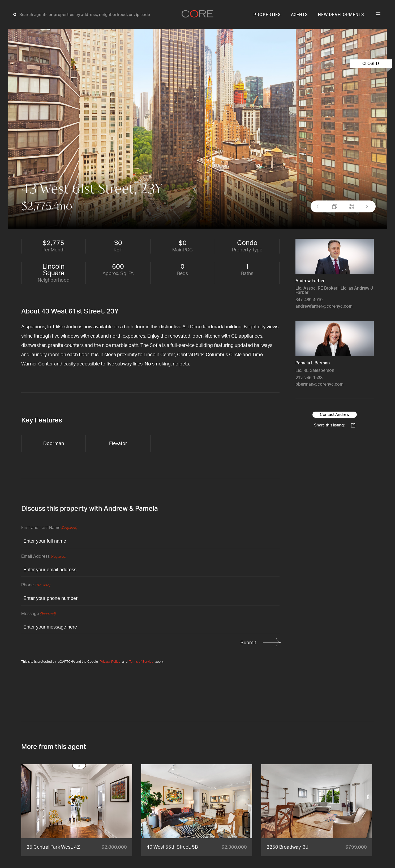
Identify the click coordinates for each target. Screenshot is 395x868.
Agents (300, 15)
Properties (267, 15)
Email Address (44, 557)
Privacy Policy (110, 662)
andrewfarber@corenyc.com (324, 306)
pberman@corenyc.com (319, 384)
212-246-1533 (309, 378)
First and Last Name (49, 528)
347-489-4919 (309, 300)
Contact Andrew (335, 415)
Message (38, 614)
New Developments (341, 15)
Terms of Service (141, 662)
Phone (36, 585)
